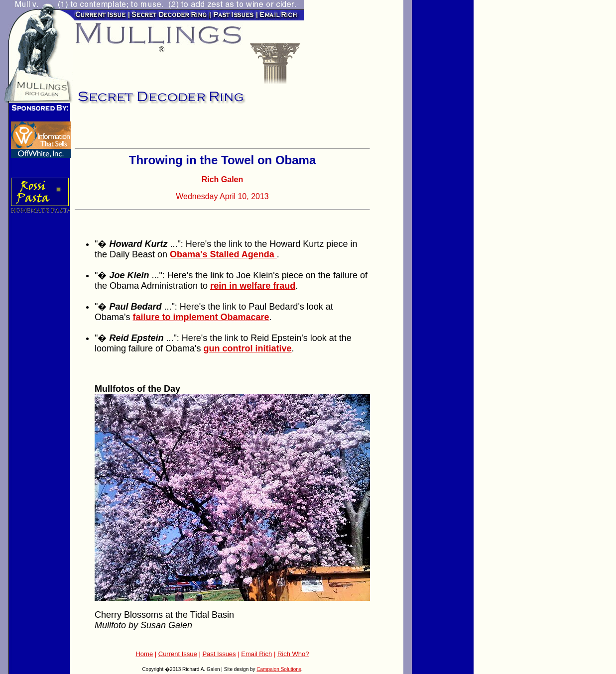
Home (144, 654)
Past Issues (219, 654)
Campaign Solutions (279, 669)
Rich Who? (293, 654)
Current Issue (178, 654)
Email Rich (256, 654)
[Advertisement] (191, 129)
